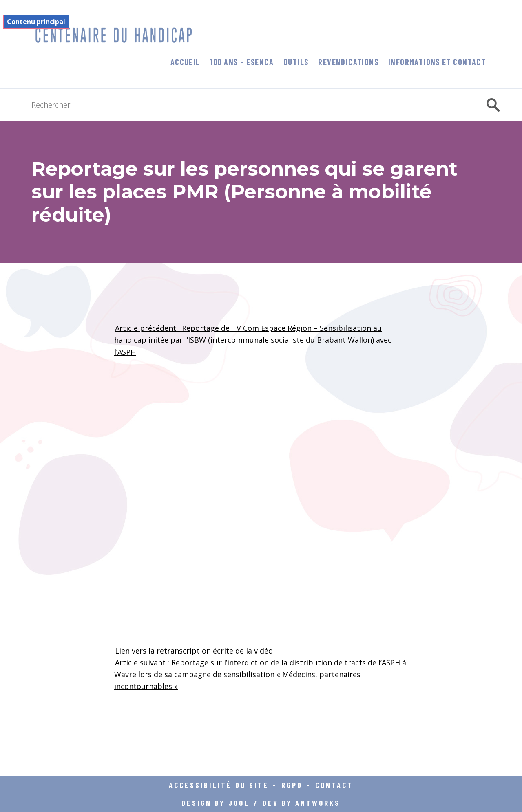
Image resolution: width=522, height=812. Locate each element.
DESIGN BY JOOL (216, 803)
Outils (296, 62)
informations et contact (437, 62)
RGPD (292, 785)
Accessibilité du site (219, 785)
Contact (334, 785)
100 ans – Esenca (242, 62)
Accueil (185, 62)
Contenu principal (36, 22)
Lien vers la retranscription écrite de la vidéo (194, 651)
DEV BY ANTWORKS (301, 803)
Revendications (348, 62)
